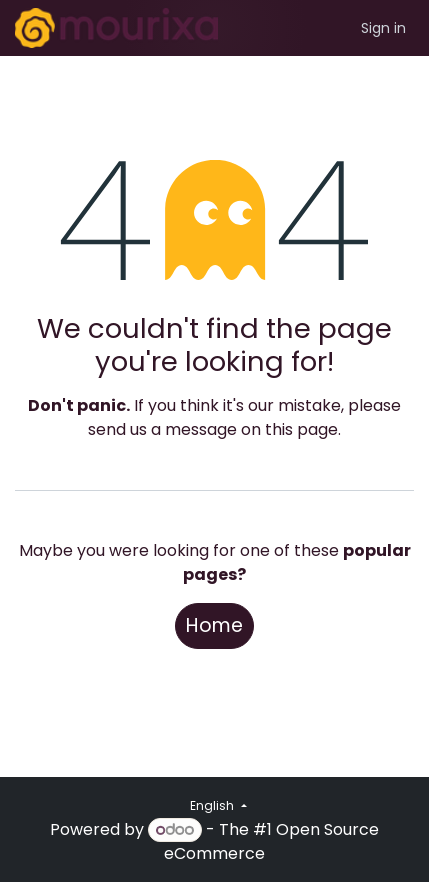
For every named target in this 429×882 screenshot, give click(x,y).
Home (214, 625)
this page (301, 429)
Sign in (383, 28)
